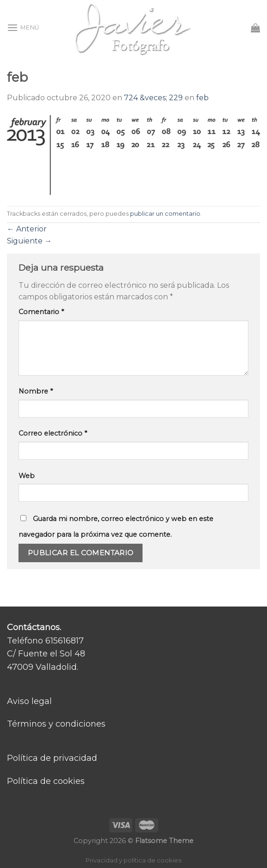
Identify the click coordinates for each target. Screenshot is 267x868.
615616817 (65, 641)
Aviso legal (29, 701)
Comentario (41, 312)
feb (202, 98)
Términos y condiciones (56, 724)
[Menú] (23, 27)
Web (27, 476)
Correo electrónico (53, 433)
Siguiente (29, 241)
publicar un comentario (165, 214)
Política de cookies (46, 781)
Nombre (36, 391)
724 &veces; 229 (153, 98)
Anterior (27, 229)
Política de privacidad (52, 758)
